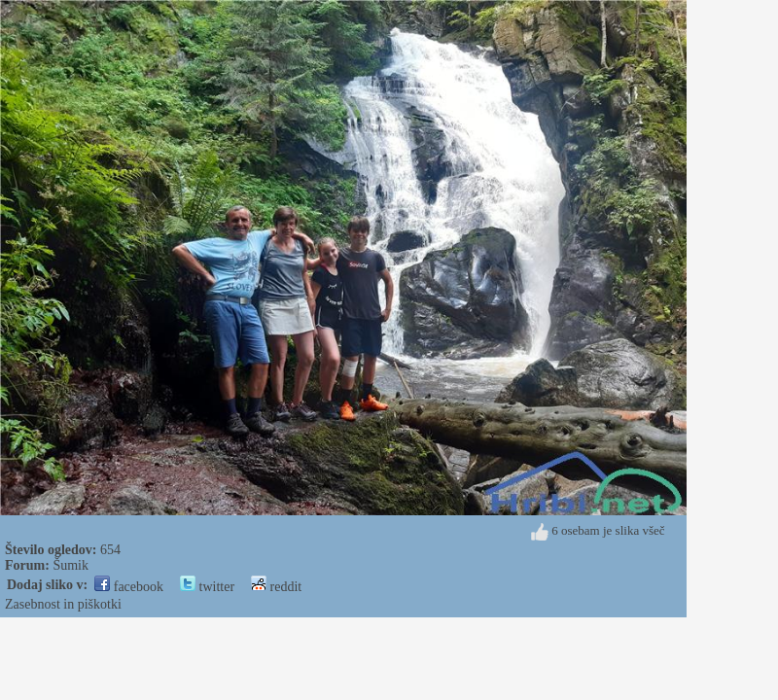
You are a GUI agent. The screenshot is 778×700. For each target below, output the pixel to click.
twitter (207, 587)
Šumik (71, 565)
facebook (129, 587)
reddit (276, 587)
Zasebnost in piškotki (63, 604)
